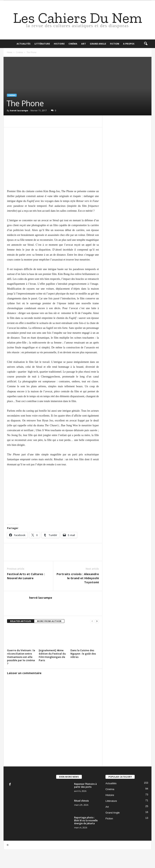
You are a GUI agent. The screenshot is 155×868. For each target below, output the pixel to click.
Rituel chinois (82, 801)
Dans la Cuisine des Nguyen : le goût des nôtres (83, 654)
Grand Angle (98, 44)
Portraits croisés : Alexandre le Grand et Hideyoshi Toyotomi (78, 578)
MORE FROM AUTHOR (49, 621)
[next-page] (97, 621)
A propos (129, 44)
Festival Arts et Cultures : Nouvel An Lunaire (26, 576)
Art (84, 44)
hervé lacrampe (19, 110)
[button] (146, 44)
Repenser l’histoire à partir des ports (85, 785)
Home (9, 52)
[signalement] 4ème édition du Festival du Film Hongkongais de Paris (52, 655)
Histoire (59, 44)
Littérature (42, 44)
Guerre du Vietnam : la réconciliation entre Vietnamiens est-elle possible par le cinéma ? (21, 657)
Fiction (115, 44)
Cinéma (73, 44)
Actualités (24, 44)
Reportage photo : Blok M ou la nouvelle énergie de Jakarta (86, 820)
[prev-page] (92, 621)
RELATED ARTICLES (21, 621)
